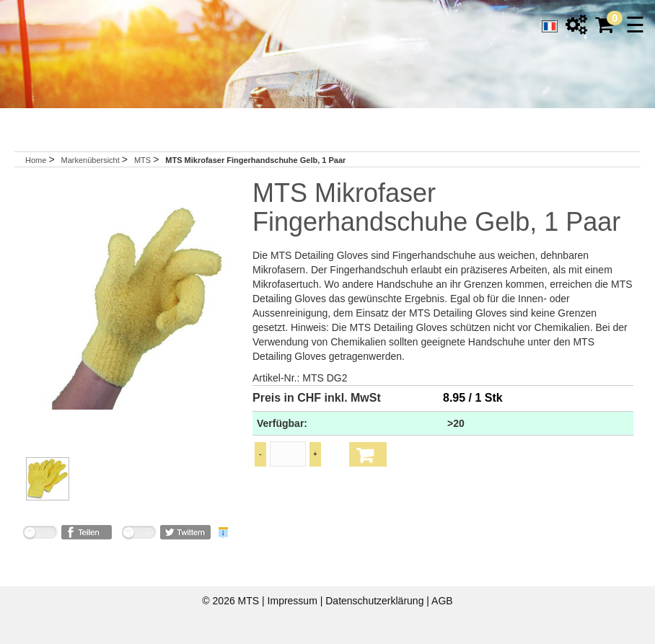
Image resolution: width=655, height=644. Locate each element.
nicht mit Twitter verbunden (139, 535)
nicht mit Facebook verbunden (40, 535)
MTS (144, 160)
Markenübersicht (91, 160)
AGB (442, 601)
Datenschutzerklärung (376, 601)
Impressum (294, 601)
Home (36, 160)
